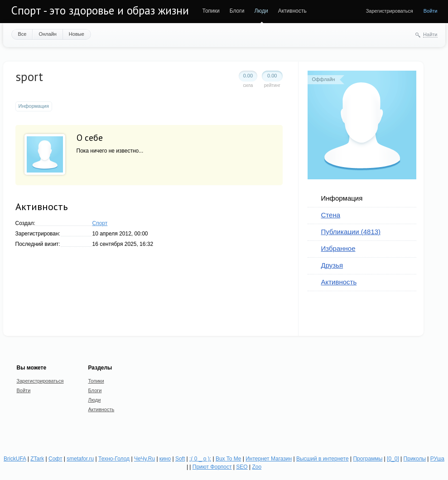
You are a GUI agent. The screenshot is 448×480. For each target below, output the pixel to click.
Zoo (257, 467)
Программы (368, 459)
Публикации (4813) (351, 232)
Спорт (100, 223)
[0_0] (393, 459)
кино (165, 459)
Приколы (415, 459)
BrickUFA (15, 459)
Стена (331, 215)
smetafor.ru (80, 459)
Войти (431, 11)
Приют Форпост (212, 467)
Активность (292, 11)
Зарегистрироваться (390, 11)
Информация (342, 198)
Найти (430, 34)
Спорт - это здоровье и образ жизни (100, 10)
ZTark (37, 459)
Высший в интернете (323, 459)
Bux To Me (228, 459)
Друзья (332, 265)
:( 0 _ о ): (200, 459)
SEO (242, 467)
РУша (437, 459)
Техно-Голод (114, 459)
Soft (180, 459)
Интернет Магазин (269, 459)
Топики (211, 11)
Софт (55, 459)
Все (22, 34)
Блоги (237, 11)
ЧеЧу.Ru (145, 459)
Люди (261, 11)
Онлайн (47, 34)
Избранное (338, 248)
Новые (77, 34)
